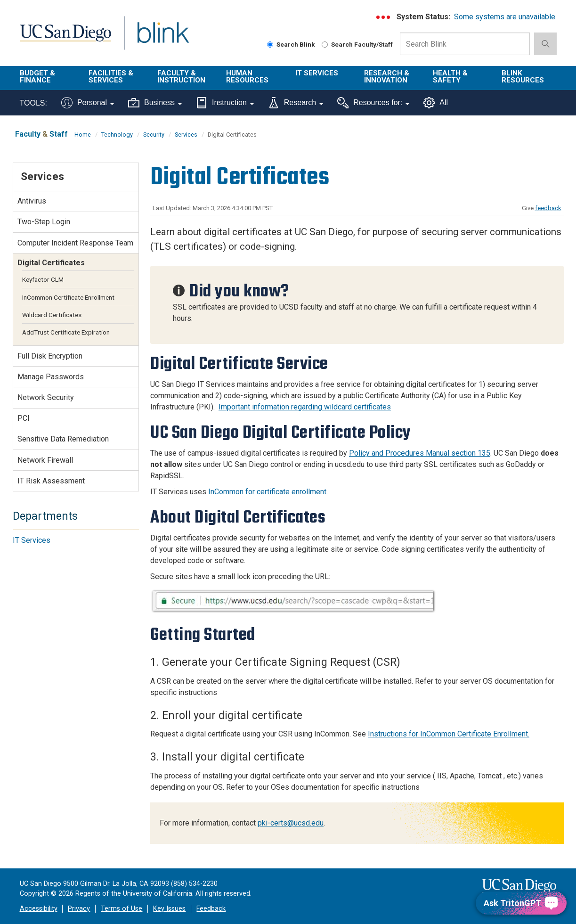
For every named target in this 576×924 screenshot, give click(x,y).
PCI (24, 418)
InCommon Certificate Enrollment (68, 297)
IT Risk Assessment (51, 481)
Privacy (79, 909)
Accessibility (39, 909)
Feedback (211, 909)
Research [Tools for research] (296, 103)
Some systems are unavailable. (505, 17)
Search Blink (291, 44)
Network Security (46, 397)
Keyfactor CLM (43, 279)
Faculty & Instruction (181, 77)
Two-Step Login (44, 222)
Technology (117, 135)
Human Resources (247, 77)
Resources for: (373, 103)
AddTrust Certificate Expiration (66, 332)
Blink (163, 38)
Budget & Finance (37, 77)
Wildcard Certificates (52, 315)
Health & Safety (450, 77)
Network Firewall (45, 460)
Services (186, 135)
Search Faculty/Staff (357, 44)
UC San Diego (65, 38)
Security (154, 135)
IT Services (317, 73)
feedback (548, 208)
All (436, 103)
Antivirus (32, 201)
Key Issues (169, 909)
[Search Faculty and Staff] (325, 45)
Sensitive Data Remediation (63, 439)
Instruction (225, 103)
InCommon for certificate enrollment (267, 492)
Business (155, 103)
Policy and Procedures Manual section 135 (420, 453)
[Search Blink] (270, 45)
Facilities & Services (111, 77)
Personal (88, 103)
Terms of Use (122, 909)
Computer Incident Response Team (75, 243)
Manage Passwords (51, 377)
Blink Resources (523, 77)
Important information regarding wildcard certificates (305, 407)
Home (83, 135)
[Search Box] (465, 44)
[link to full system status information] (384, 17)
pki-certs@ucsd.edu (291, 823)
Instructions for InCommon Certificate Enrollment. (449, 734)
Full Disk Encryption (50, 356)
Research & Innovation (387, 77)
